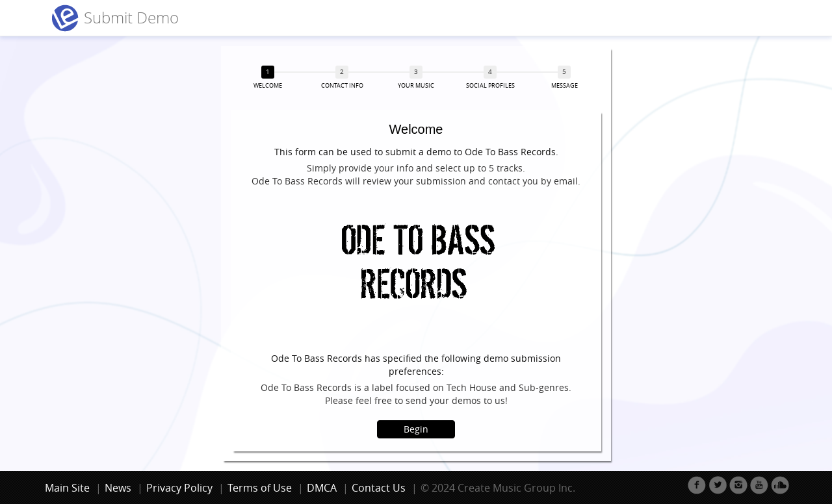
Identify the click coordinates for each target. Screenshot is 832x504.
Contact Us (379, 488)
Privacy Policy (179, 488)
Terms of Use (260, 488)
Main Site (67, 488)
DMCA (322, 488)
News (118, 488)
